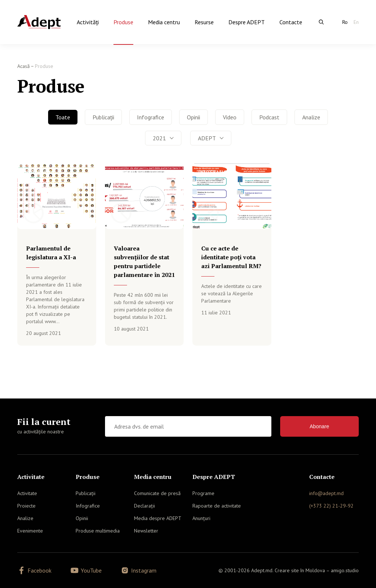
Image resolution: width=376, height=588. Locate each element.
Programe (203, 493)
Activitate (27, 493)
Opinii (194, 117)
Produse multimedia (98, 531)
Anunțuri (201, 518)
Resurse (204, 22)
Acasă (23, 66)
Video (230, 117)
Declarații (144, 506)
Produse (123, 22)
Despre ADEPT (247, 22)
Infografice (151, 117)
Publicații (103, 117)
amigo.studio (345, 570)
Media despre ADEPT (158, 518)
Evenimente (30, 531)
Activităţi (88, 22)
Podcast (269, 117)
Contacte (291, 22)
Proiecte (26, 506)
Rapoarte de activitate (217, 506)
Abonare (319, 426)
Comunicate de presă (157, 493)
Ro (345, 22)
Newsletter (146, 531)
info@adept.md (326, 493)
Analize (311, 117)
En (356, 22)
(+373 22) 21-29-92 (331, 506)
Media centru (164, 22)
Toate (63, 117)
